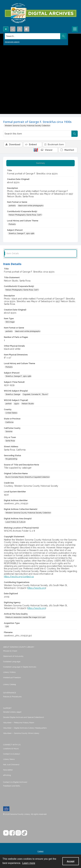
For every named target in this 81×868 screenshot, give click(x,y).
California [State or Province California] (9, 422)
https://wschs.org (37, 588)
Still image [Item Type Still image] (10, 322)
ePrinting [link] (7, 775)
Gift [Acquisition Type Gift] (7, 626)
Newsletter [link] (8, 770)
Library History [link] (9, 672)
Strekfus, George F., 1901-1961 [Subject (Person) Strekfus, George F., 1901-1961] (22, 233)
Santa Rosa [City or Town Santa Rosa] (10, 441)
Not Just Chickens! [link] (11, 765)
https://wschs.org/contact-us (19, 577)
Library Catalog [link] (10, 684)
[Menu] (75, 29)
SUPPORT (7, 708)
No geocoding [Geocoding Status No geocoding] (11, 459)
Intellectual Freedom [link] (12, 677)
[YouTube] (6, 833)
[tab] (40, 163)
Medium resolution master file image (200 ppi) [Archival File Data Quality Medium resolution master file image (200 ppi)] (25, 617)
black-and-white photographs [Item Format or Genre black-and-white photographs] (31, 206)
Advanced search (12, 42)
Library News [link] (9, 759)
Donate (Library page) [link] (12, 712)
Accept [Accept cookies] (71, 861)
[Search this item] (37, 134)
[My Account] (20, 29)
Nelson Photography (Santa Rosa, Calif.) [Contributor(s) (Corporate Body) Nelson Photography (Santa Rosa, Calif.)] (25, 215)
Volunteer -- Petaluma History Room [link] (19, 723)
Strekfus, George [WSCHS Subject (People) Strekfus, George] (13, 394)
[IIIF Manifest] (68, 150)
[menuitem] (40, 651)
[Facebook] (12, 833)
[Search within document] (75, 134)
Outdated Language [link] (12, 662)
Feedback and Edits (12, 786)
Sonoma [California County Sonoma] (9, 431)
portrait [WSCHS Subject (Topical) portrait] (9, 404)
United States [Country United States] (11, 413)
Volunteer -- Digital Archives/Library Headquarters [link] (25, 728)
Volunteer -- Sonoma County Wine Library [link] (21, 733)
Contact (40, 851)
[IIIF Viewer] (48, 150)
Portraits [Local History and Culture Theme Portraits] (12, 224)
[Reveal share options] (13, 29)
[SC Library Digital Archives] (40, 13)
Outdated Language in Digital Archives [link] (20, 667)
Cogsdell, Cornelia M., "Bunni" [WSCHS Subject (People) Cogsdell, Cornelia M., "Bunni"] (36, 394)
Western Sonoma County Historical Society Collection (27, 126)
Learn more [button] (29, 863)
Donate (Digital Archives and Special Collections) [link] (23, 717)
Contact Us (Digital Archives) (15, 782)
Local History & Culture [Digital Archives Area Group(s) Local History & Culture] (15, 522)
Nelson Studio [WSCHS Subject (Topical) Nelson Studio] (28, 404)
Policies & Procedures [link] (12, 697)
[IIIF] (36, 150)
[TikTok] (24, 833)
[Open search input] (6, 29)
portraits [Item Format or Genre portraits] (12, 206)
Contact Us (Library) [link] (12, 754)
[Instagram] (18, 833)
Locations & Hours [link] (11, 749)
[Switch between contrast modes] (27, 29)
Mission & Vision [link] (10, 651)
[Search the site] (33, 36)
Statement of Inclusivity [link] (13, 656)
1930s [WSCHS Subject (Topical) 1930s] (17, 404)
